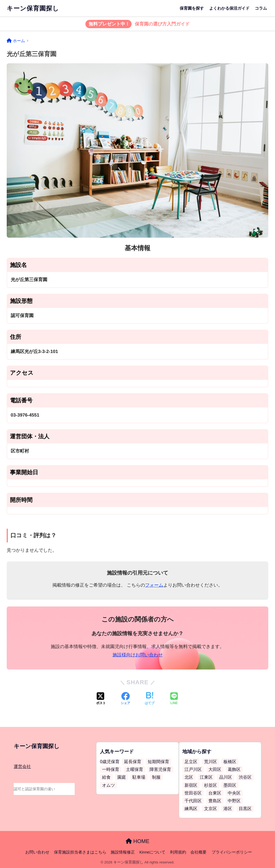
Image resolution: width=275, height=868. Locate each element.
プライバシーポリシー (232, 852)
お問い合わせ (37, 852)
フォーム (154, 585)
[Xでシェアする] (101, 699)
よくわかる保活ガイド (229, 8)
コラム (261, 8)
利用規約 (178, 852)
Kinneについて (152, 852)
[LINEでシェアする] (174, 699)
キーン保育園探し (33, 8)
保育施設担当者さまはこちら (80, 852)
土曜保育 (135, 769)
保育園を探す (192, 8)
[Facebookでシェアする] (125, 699)
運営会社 (22, 766)
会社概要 (198, 852)
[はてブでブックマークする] (150, 699)
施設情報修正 (123, 852)
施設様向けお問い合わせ (138, 655)
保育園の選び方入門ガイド (138, 24)
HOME (138, 841)
